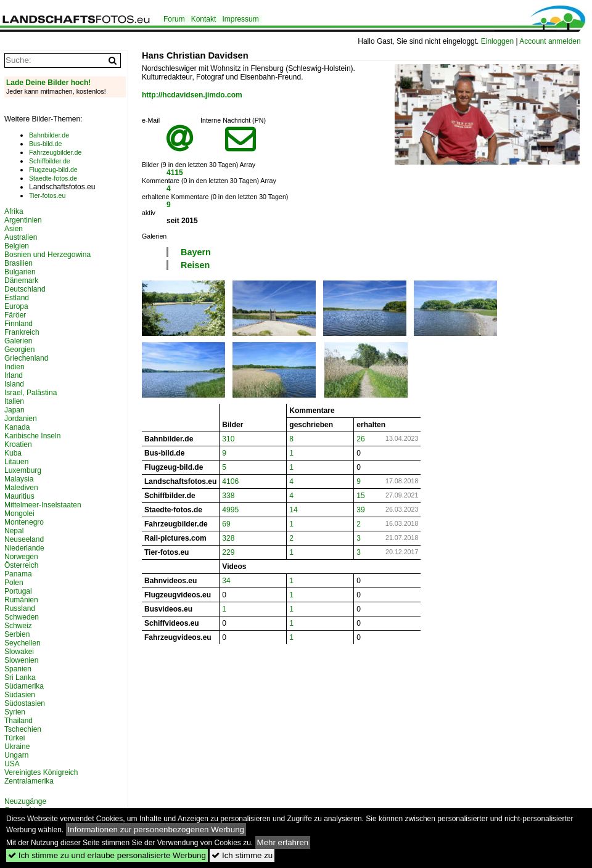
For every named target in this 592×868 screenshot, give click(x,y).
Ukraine (17, 747)
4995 (230, 510)
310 (228, 439)
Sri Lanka (20, 678)
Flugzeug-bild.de (53, 170)
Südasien (20, 695)
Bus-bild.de (45, 144)
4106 (230, 481)
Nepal (14, 531)
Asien (14, 229)
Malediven (21, 488)
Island (14, 384)
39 (360, 510)
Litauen (16, 462)
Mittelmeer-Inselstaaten (43, 505)
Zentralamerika (29, 781)
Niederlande (24, 548)
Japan (14, 410)
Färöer (15, 315)
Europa (16, 306)
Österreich (21, 565)
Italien (14, 401)
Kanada (17, 427)
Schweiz (18, 626)
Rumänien (21, 600)
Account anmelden (550, 41)
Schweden (22, 617)
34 (226, 581)
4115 (175, 173)
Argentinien (23, 220)
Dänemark (21, 280)
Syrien (15, 712)
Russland (20, 608)
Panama (18, 574)
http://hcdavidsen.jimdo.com (192, 95)
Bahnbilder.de (49, 135)
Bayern (196, 252)
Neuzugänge (25, 801)
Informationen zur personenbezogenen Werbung (156, 829)
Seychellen (23, 643)
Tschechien (23, 729)
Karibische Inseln (32, 436)
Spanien (18, 669)
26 (360, 439)
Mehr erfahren (283, 842)
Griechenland (26, 358)
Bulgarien (20, 272)
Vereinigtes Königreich (41, 772)
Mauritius (19, 496)
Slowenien (21, 660)
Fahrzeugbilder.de (55, 152)
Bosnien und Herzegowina (47, 255)
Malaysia (19, 479)
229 (228, 552)
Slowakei (19, 652)
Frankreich (22, 332)
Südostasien (25, 703)
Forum (174, 19)
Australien (21, 237)
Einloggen (497, 41)
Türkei (14, 738)
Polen (14, 583)
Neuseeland (24, 539)
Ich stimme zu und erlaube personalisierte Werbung (107, 855)
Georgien (19, 350)
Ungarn (16, 755)
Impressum (240, 19)
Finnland (18, 324)
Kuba (13, 453)
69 (226, 524)
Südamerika (24, 686)
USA (12, 764)
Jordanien (21, 419)
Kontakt (204, 19)
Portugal (18, 591)
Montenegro (24, 522)
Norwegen (21, 557)
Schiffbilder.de (50, 161)
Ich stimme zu (242, 855)
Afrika (14, 211)
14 (293, 510)
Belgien (17, 246)
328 (228, 538)
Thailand (18, 721)
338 (228, 496)
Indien (14, 367)
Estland (17, 298)
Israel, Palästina (31, 393)
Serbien (17, 634)
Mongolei (19, 514)
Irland (14, 375)
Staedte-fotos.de (53, 178)
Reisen (195, 265)
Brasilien (18, 263)
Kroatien (18, 444)
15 (360, 496)
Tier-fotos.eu (47, 195)
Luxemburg (23, 470)
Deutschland (25, 289)
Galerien (18, 341)
